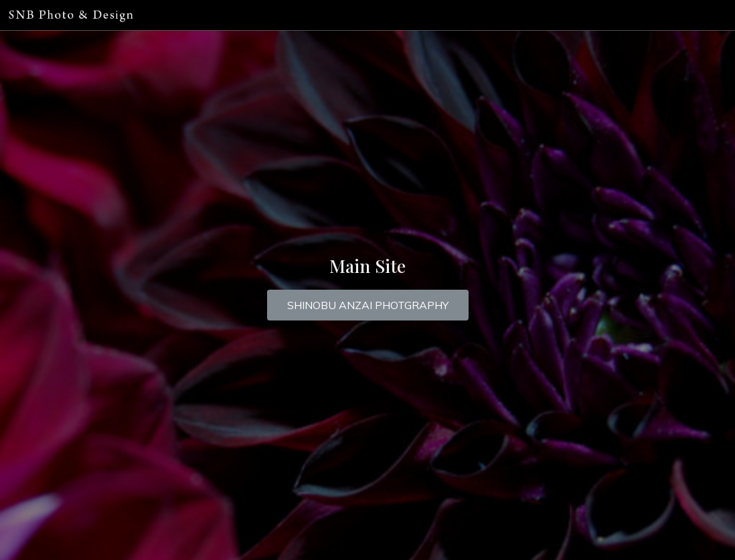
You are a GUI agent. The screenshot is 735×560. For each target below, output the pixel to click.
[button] (368, 305)
